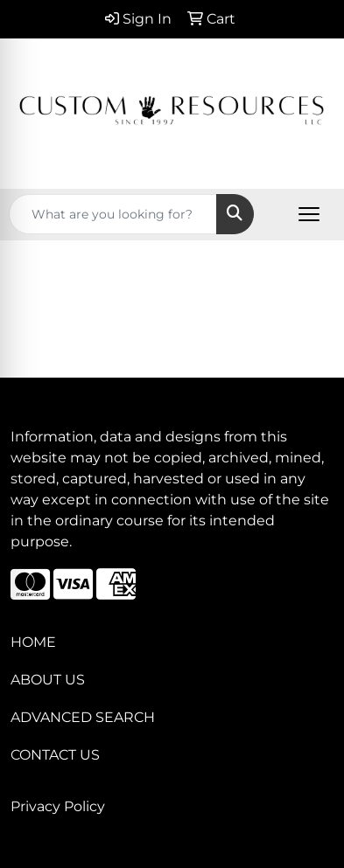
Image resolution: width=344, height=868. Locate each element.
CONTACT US (55, 755)
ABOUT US (48, 680)
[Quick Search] (113, 214)
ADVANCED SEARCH (83, 717)
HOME (33, 642)
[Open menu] (309, 214)
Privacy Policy (58, 806)
